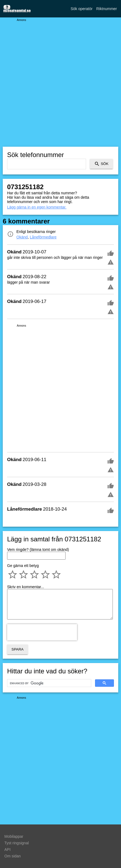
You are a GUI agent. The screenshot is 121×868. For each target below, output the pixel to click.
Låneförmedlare (43, 237)
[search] (49, 683)
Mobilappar (14, 836)
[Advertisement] (60, 82)
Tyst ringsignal (17, 843)
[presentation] (42, 632)
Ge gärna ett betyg (23, 566)
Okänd (22, 237)
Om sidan (13, 856)
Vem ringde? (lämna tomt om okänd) (38, 550)
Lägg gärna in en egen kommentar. (37, 207)
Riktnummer (107, 9)
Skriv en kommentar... (26, 587)
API (8, 849)
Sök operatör (81, 9)
